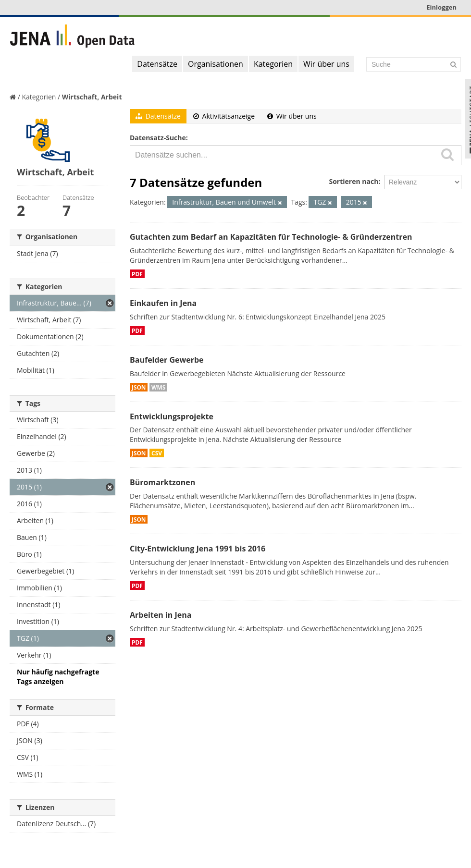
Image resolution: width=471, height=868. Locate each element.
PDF (137, 274)
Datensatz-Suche (158, 138)
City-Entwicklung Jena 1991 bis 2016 (198, 549)
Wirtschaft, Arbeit (92, 97)
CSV (157, 453)
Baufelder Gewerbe (167, 360)
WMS (158, 387)
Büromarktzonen (162, 482)
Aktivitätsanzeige (224, 116)
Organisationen (216, 64)
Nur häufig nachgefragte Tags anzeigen (58, 677)
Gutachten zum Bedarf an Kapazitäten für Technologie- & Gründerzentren (271, 237)
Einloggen (441, 7)
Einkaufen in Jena (163, 303)
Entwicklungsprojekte (172, 416)
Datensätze (157, 64)
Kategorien (273, 64)
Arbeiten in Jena (161, 615)
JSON (139, 387)
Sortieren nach (353, 181)
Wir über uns (326, 64)
